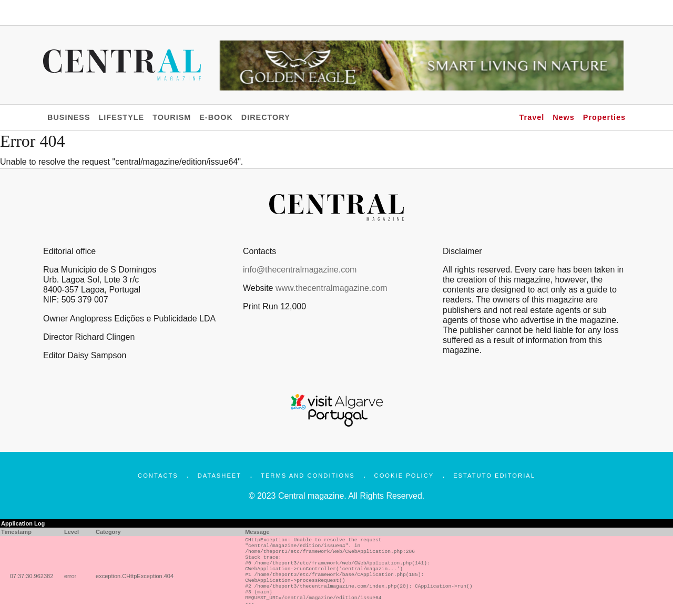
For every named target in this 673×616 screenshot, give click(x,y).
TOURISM (172, 117)
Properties (604, 117)
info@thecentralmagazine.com (300, 270)
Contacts (158, 476)
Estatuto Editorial (494, 476)
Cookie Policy (404, 476)
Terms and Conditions (308, 476)
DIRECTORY (266, 117)
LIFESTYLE (122, 117)
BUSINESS (69, 117)
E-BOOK (216, 117)
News (564, 117)
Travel (532, 117)
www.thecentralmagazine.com (332, 288)
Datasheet (220, 476)
